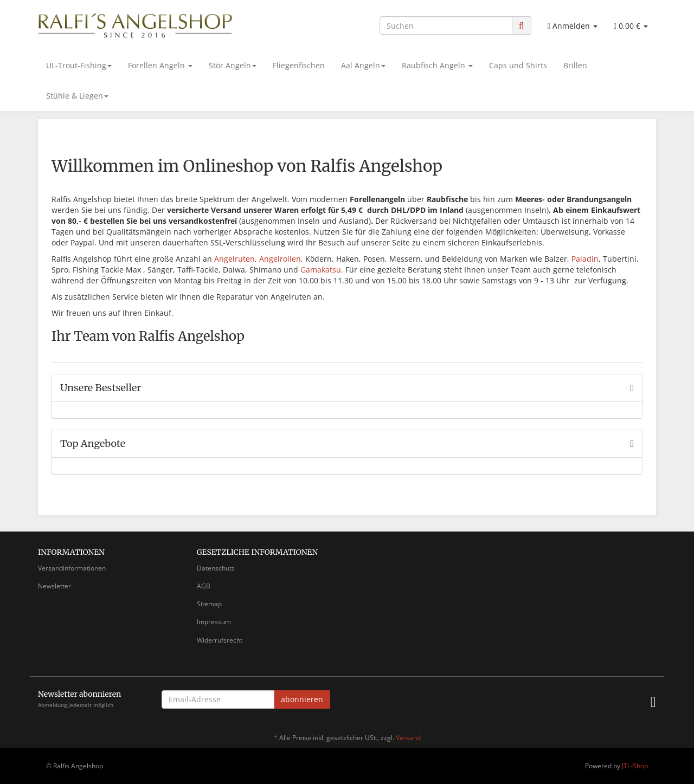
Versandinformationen (72, 568)
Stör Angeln (233, 65)
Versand (408, 738)
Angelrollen (280, 259)
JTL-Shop (635, 766)
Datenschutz (216, 568)
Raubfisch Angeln (437, 65)
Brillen (575, 65)
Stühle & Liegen (77, 96)
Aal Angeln (363, 65)
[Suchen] (446, 25)
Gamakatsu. (322, 270)
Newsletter (54, 586)
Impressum (214, 622)
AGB (204, 586)
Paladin (585, 259)
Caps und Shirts (518, 65)
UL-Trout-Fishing (79, 65)
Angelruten (234, 259)
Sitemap (209, 604)
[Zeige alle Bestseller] (632, 388)
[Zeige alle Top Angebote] (632, 444)
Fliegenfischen (299, 65)
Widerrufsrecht (220, 640)
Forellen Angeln (160, 65)
